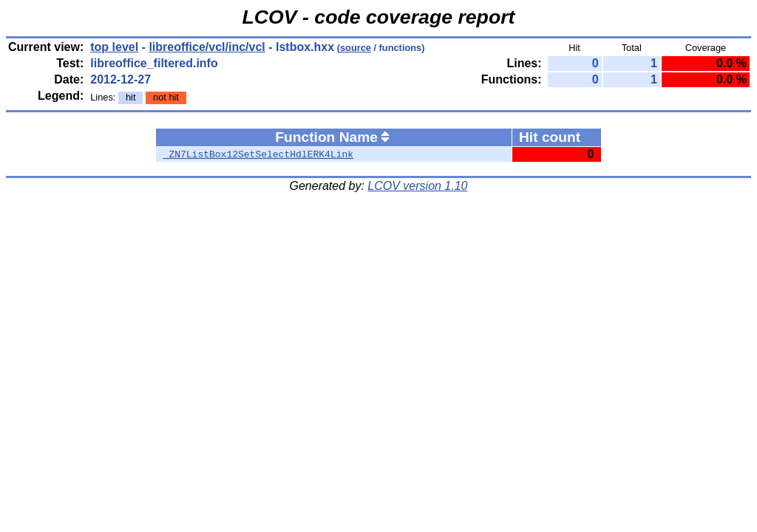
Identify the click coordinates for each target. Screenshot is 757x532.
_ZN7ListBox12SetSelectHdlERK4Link (258, 154)
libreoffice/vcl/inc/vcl (207, 47)
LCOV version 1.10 (417, 186)
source (356, 48)
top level (114, 47)
